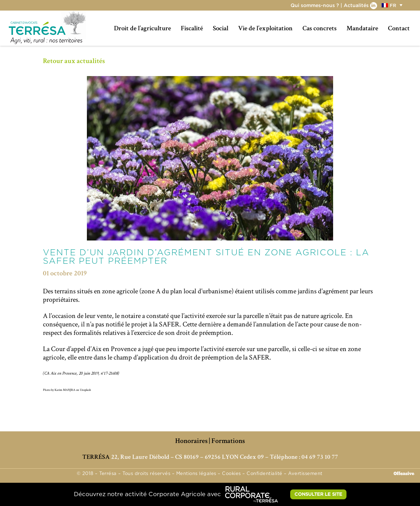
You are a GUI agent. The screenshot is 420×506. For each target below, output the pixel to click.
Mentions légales (196, 474)
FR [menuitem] (393, 5)
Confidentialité (265, 474)
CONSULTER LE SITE (318, 494)
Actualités (356, 5)
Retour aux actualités (74, 61)
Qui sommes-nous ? (315, 5)
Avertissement (305, 474)
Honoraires (191, 441)
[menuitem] (393, 5)
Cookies (231, 474)
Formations (228, 441)
